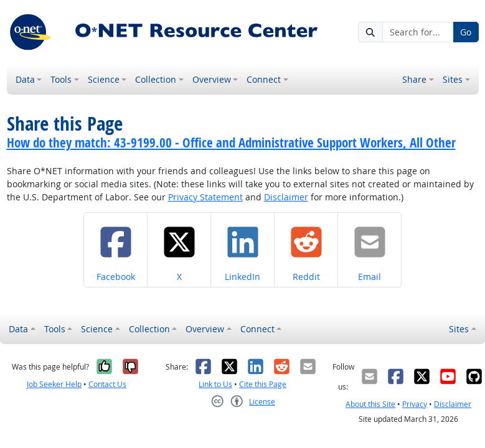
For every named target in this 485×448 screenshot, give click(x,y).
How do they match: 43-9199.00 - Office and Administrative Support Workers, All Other (231, 142)
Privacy (415, 404)
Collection (156, 79)
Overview (212, 79)
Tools (61, 79)
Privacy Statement (205, 197)
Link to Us (215, 384)
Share (414, 79)
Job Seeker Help (54, 384)
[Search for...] (418, 32)
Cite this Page (263, 384)
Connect (264, 79)
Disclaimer (286, 197)
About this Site (370, 404)
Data (25, 79)
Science (104, 79)
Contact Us (107, 384)
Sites (453, 79)
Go (466, 32)
